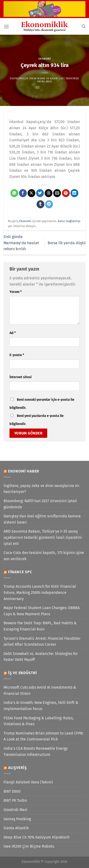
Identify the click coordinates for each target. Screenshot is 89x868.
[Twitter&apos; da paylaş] (40, 193)
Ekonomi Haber (24, 471)
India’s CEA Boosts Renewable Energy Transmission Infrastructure (36, 751)
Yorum (16, 292)
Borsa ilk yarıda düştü (67, 243)
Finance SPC (20, 572)
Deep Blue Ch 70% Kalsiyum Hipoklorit (37, 837)
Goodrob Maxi (16, 810)
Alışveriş (17, 768)
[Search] (84, 26)
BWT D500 (12, 791)
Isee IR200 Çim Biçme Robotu (29, 846)
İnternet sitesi (21, 377)
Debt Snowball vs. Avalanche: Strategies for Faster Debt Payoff (41, 657)
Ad (13, 333)
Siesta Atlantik (16, 828)
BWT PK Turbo (15, 800)
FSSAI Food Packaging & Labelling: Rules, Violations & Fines (39, 721)
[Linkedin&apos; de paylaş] (74, 193)
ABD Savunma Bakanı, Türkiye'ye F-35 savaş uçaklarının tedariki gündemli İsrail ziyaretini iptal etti (43, 537)
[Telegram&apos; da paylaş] (49, 204)
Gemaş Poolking (17, 819)
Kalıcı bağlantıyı (69, 221)
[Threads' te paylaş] (49, 193)
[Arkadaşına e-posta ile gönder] (57, 193)
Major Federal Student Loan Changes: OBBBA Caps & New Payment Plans (42, 611)
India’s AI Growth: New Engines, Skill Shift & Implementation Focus (41, 706)
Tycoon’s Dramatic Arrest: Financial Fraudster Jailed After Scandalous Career (42, 641)
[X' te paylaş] (31, 193)
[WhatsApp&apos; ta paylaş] (14, 193)
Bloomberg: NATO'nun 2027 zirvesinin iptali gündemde (40, 504)
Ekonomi (45, 59)
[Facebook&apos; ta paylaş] (23, 193)
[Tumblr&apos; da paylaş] (40, 204)
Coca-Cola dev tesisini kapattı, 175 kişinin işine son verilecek (44, 556)
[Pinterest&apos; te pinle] (66, 193)
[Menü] (6, 26)
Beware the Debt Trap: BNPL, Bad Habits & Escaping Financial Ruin (40, 626)
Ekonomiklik (19, 79)
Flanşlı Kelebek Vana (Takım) (28, 782)
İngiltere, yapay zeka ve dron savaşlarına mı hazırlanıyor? (42, 489)
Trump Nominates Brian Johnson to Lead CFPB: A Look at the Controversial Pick (44, 736)
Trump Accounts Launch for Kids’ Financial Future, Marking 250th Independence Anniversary (40, 592)
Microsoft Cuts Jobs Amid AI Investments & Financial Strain (40, 690)
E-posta (17, 355)
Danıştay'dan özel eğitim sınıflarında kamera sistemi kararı (42, 519)
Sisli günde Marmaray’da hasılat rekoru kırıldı (21, 243)
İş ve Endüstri (23, 673)
